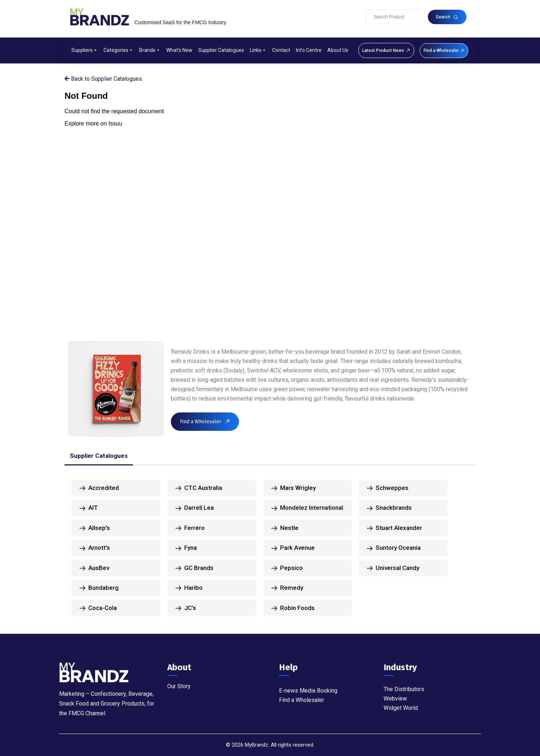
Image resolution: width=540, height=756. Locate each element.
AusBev (94, 568)
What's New (179, 50)
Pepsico (287, 568)
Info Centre (309, 50)
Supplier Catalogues (221, 50)
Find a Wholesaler (302, 700)
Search (447, 17)
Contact (281, 50)
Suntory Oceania (394, 548)
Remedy (287, 588)
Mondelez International (307, 508)
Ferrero (190, 528)
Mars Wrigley (294, 488)
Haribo (189, 588)
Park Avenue (293, 548)
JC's (186, 608)
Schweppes (388, 488)
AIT (89, 508)
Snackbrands (389, 508)
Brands (150, 50)
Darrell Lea (195, 508)
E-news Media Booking (308, 691)
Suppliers (85, 50)
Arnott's (95, 548)
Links (258, 50)
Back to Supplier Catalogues (103, 79)
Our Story (179, 686)
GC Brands (194, 568)
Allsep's (95, 528)
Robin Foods (293, 608)
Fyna (186, 548)
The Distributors (404, 689)
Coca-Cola (98, 608)
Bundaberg (99, 588)
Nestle (285, 528)
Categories (118, 50)
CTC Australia (199, 488)
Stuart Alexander (395, 528)
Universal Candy (393, 568)
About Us (338, 50)
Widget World (401, 708)
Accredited (99, 488)
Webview (395, 698)
